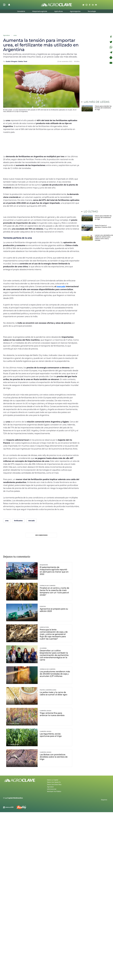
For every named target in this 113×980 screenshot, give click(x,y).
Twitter (83, 5)
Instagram (86, 5)
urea (15, 35)
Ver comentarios (41, 535)
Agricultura (58, 11)
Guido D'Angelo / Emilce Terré (17, 61)
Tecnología (92, 11)
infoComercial (52, 789)
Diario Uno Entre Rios (54, 784)
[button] (4, 5)
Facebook (90, 5)
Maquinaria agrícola (40, 11)
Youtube (96, 5)
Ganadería (21, 11)
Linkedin (93, 5)
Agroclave (6, 35)
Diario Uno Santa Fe (54, 782)
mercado (61, 287)
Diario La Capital (53, 780)
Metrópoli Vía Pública (54, 791)
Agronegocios (75, 11)
